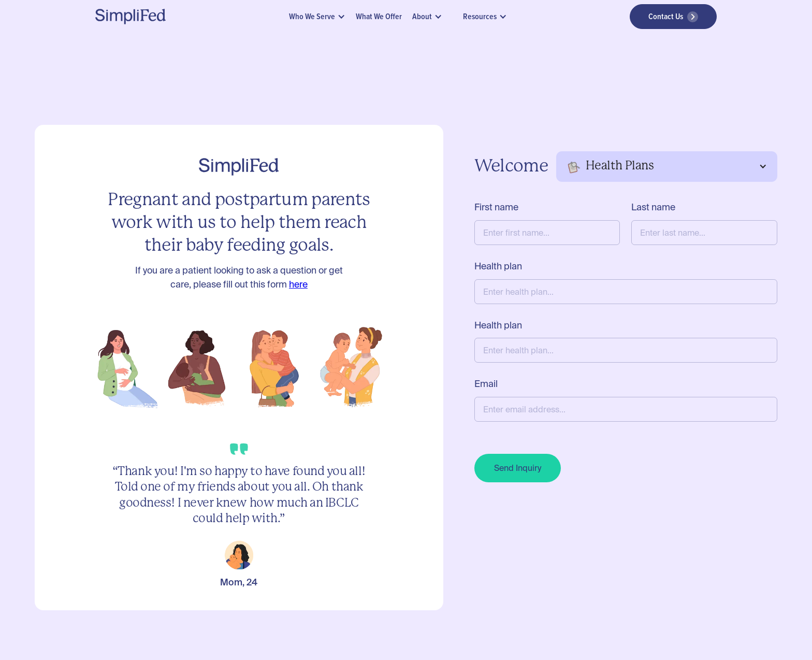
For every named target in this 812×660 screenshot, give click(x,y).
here (298, 284)
